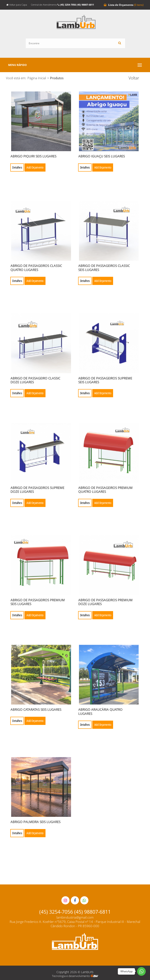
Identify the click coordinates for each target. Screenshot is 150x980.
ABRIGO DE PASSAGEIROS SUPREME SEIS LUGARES (105, 380)
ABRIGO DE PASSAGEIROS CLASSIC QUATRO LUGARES (36, 268)
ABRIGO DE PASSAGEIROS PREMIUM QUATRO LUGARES (105, 490)
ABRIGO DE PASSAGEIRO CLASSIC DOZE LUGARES (35, 380)
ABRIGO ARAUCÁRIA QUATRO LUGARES (100, 711)
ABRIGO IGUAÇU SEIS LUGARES (102, 156)
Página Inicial (37, 78)
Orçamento (124, 5)
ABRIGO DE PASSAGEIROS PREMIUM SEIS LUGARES (38, 602)
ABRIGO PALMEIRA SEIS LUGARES (36, 822)
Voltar (134, 78)
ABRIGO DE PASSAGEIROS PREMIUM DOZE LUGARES (105, 602)
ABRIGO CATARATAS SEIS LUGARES (36, 709)
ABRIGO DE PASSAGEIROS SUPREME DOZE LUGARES (37, 490)
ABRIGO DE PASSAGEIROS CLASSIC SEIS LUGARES (104, 268)
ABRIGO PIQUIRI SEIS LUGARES (33, 156)
